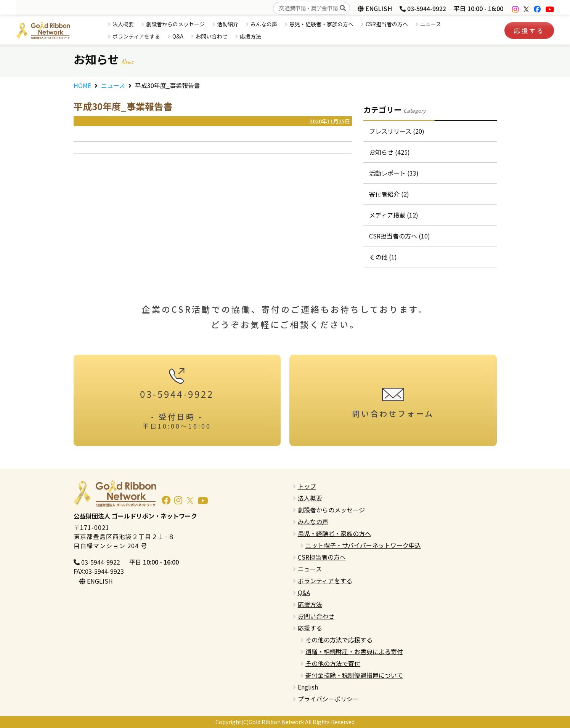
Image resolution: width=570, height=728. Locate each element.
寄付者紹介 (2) (389, 194)
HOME (82, 85)
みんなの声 (264, 24)
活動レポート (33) (394, 173)
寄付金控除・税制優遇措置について (354, 675)
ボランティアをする (136, 36)
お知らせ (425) (389, 152)
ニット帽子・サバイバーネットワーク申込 (363, 545)
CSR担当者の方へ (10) (400, 236)
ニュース (431, 24)
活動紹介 (228, 24)
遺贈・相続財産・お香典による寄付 (354, 651)
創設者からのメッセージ (175, 24)
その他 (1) (383, 257)
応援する (529, 30)
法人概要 (123, 24)
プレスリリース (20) (397, 131)
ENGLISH (375, 8)
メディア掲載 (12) (394, 215)
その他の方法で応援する (339, 640)
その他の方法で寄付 (333, 663)
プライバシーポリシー (328, 699)
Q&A (178, 36)
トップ (307, 486)
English (308, 687)
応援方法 (250, 36)
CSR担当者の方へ (387, 24)
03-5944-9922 (423, 8)
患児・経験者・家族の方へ (321, 24)
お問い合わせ (212, 36)
